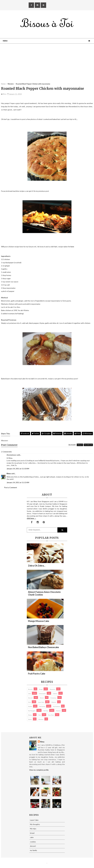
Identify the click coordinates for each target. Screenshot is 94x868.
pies (40, 715)
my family (42, 706)
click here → (31, 518)
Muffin (30, 706)
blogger (72, 445)
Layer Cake (41, 702)
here (72, 247)
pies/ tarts (51, 715)
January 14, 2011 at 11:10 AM (18, 469)
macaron (54, 702)
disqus (80, 445)
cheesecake (42, 694)
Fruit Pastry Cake (37, 674)
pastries (59, 711)
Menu (5, 41)
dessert (30, 698)
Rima (9, 473)
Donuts (42, 698)
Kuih (29, 702)
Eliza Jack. (47, 863)
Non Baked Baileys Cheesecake (43, 647)
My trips (46, 711)
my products (57, 706)
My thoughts (32, 711)
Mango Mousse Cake (39, 621)
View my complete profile (39, 770)
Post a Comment (11, 487)
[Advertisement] (47, 66)
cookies (55, 694)
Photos (30, 715)
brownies (53, 689)
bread (41, 689)
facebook (88, 445)
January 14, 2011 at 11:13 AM (18, 482)
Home (3, 84)
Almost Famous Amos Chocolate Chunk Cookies (44, 593)
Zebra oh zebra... (37, 566)
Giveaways (53, 698)
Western (41, 719)
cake (30, 694)
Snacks (30, 719)
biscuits (30, 689)
